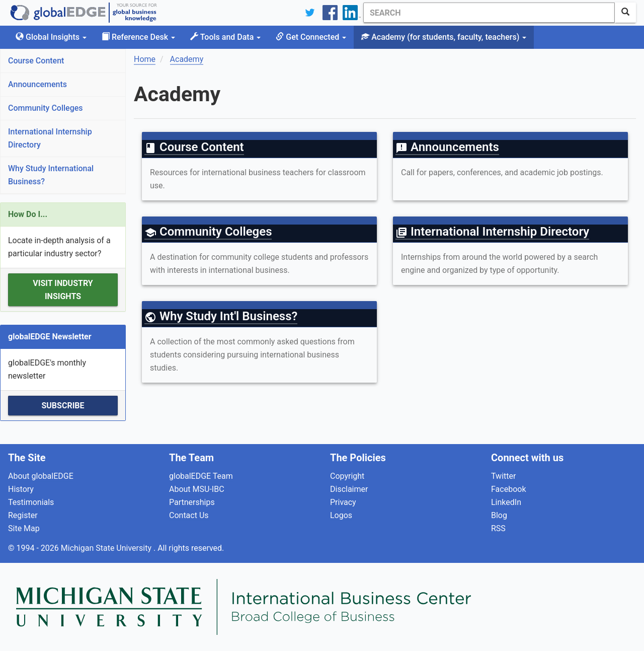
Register (23, 515)
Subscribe (63, 406)
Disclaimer (349, 489)
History (21, 489)
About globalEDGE (41, 476)
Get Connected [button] (311, 37)
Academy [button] (444, 37)
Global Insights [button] (51, 37)
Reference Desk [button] (138, 37)
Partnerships (192, 502)
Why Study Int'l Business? (221, 316)
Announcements (37, 84)
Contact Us (189, 515)
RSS (498, 528)
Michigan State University (107, 548)
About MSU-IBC (197, 489)
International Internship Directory (50, 138)
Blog (499, 515)
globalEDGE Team (201, 476)
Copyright (347, 476)
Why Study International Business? (51, 175)
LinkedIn (506, 502)
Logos (341, 515)
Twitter (503, 476)
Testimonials (31, 502)
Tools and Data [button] (225, 37)
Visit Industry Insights (63, 290)
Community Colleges (46, 108)
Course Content (36, 61)
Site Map (24, 528)
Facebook (508, 489)
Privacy (343, 502)
